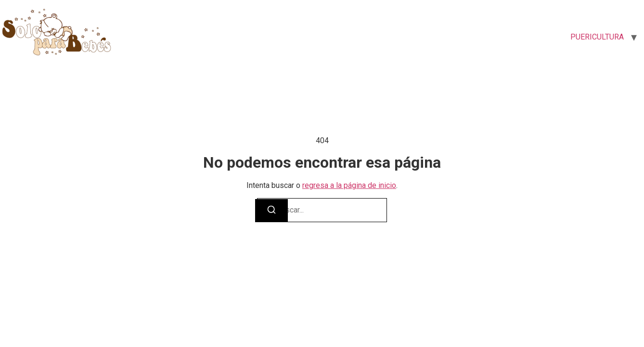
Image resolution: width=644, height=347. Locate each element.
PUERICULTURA (597, 37)
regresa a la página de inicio (349, 185)
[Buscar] (271, 211)
